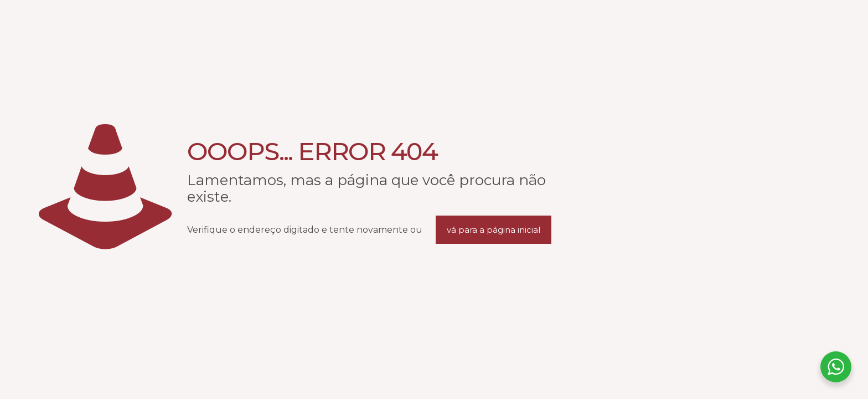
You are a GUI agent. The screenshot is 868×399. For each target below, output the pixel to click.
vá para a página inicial (494, 230)
